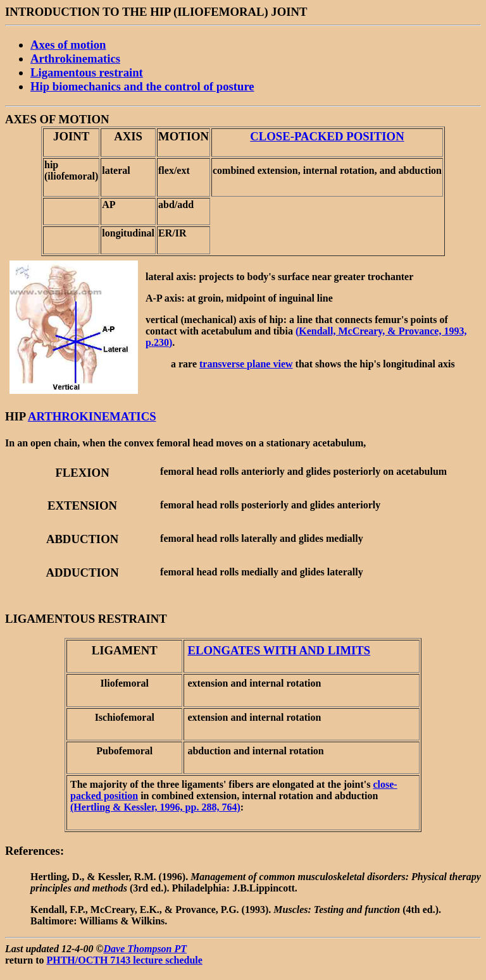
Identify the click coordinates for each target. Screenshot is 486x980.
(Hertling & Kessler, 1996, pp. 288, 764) (155, 807)
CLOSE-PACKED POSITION (327, 136)
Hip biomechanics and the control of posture (142, 86)
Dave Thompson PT (146, 949)
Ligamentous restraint (87, 72)
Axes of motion (68, 45)
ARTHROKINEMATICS (92, 416)
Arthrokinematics (75, 58)
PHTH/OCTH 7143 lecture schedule (124, 960)
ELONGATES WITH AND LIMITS (279, 650)
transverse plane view (246, 364)
